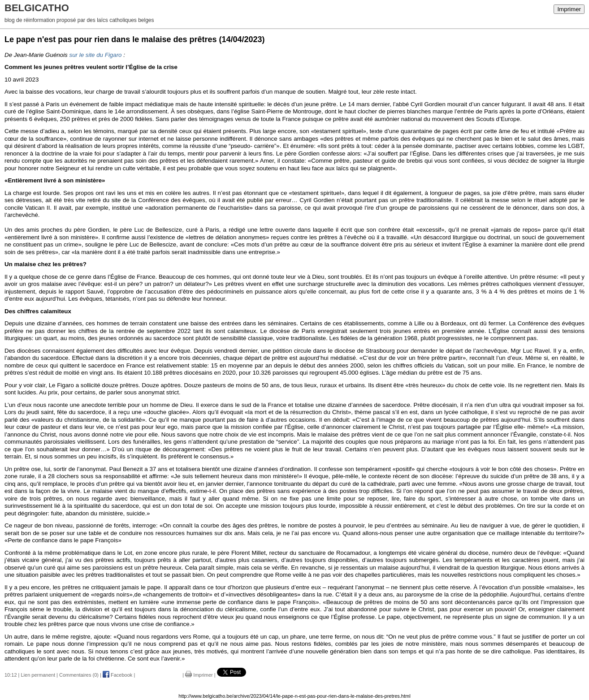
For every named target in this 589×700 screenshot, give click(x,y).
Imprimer (569, 9)
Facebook (117, 675)
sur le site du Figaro (95, 55)
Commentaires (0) (79, 675)
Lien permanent (38, 675)
